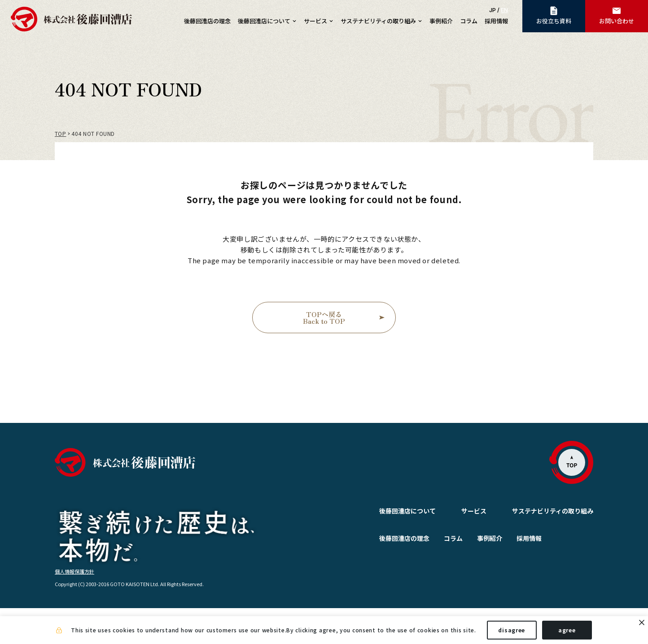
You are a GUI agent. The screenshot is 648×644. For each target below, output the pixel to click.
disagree (512, 630)
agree (567, 630)
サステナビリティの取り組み (553, 511)
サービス (452, 511)
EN (504, 10)
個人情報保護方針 (74, 607)
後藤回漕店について (386, 511)
